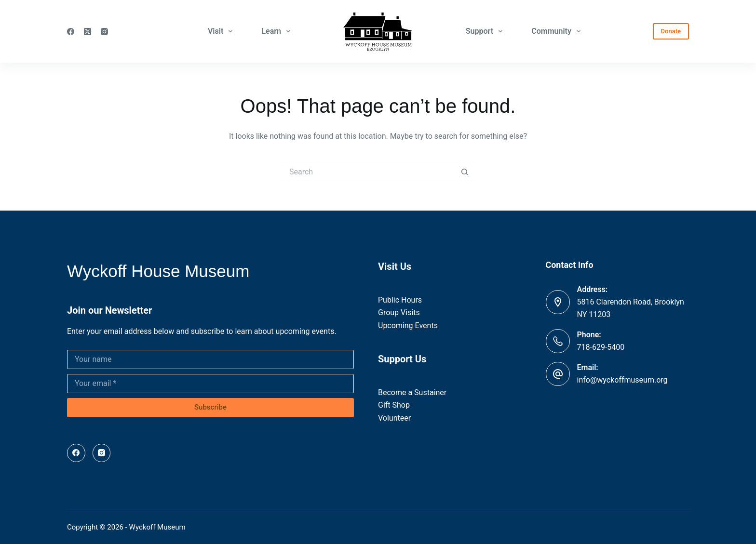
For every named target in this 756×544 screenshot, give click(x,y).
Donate (671, 31)
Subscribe (210, 407)
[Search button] (465, 172)
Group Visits (399, 312)
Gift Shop (394, 405)
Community (558, 31)
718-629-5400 (601, 347)
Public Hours (400, 300)
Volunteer (394, 418)
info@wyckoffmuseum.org (622, 380)
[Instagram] (104, 32)
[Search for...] (368, 172)
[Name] (210, 359)
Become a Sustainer (412, 392)
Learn (278, 31)
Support (486, 31)
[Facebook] (71, 32)
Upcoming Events (408, 325)
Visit (222, 31)
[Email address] (210, 384)
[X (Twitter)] (88, 32)
